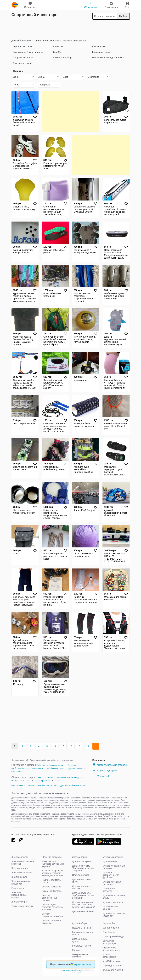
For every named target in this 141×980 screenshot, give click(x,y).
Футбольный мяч (19, 768)
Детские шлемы (75, 768)
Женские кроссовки (52, 857)
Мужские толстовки (113, 902)
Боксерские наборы (63, 58)
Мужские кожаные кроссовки (112, 883)
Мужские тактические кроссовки (114, 915)
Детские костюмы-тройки (82, 881)
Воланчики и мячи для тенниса (108, 58)
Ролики (76, 950)
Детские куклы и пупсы (81, 940)
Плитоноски (18, 888)
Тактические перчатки (109, 890)
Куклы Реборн (80, 923)
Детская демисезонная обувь (53, 915)
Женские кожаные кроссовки (21, 883)
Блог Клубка (109, 932)
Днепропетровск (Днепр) (68, 777)
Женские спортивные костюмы (23, 863)
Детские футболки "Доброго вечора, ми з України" (83, 895)
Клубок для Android (113, 970)
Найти (123, 16)
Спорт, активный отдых (46, 41)
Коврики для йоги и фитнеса (28, 52)
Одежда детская (81, 875)
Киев (39, 777)
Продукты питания (82, 928)
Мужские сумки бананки (110, 908)
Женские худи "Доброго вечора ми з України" (53, 864)
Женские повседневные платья (19, 895)
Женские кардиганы (22, 873)
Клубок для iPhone (112, 966)
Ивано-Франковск (42, 781)
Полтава (15, 781)
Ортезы (30, 785)
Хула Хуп (57, 52)
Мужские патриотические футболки (111, 875)
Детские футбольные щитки (51, 765)
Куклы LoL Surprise (52, 891)
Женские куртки (20, 857)
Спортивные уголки (23, 58)
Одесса (27, 781)
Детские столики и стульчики (51, 922)
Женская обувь (19, 877)
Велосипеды (17, 785)
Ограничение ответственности (111, 949)
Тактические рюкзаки (23, 906)
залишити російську (70, 971)
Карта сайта (109, 923)
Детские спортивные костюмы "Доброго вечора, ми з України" (83, 905)
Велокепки (58, 47)
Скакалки (72, 765)
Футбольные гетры (56, 768)
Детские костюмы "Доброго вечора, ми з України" (83, 868)
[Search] (111, 16)
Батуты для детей (82, 946)
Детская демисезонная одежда (49, 898)
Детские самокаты (51, 887)
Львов (57, 781)
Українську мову (82, 964)
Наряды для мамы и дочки (52, 881)
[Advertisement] (71, 28)
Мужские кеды (110, 861)
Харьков (49, 777)
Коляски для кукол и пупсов (83, 933)
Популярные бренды (113, 936)
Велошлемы (17, 772)
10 (88, 746)
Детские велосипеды (83, 911)
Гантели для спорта (47, 785)
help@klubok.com (112, 961)
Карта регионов (111, 928)
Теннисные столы (101, 52)
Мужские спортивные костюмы (114, 867)
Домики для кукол (82, 861)
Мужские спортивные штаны (114, 897)
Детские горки (79, 857)
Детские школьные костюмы (82, 887)
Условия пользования (109, 956)
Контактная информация (109, 942)
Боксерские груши (23, 63)
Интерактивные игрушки (80, 956)
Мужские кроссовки (113, 857)
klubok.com (15, 5)
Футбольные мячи (23, 47)
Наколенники (99, 47)
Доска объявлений (21, 41)
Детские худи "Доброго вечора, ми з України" (53, 907)
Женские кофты (20, 902)
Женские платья (20, 868)
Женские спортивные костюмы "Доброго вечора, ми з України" (53, 873)
